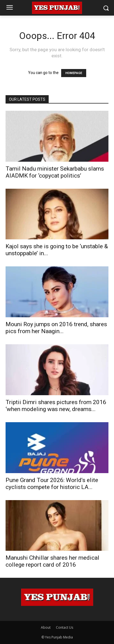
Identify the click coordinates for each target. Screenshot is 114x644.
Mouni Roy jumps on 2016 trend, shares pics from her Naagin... (56, 328)
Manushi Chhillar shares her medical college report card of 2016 (52, 561)
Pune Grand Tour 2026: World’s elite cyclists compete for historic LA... (52, 484)
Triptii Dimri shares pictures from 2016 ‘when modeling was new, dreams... (56, 406)
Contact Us (65, 627)
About (46, 627)
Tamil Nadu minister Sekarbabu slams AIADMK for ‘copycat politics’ (55, 172)
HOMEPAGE (74, 73)
